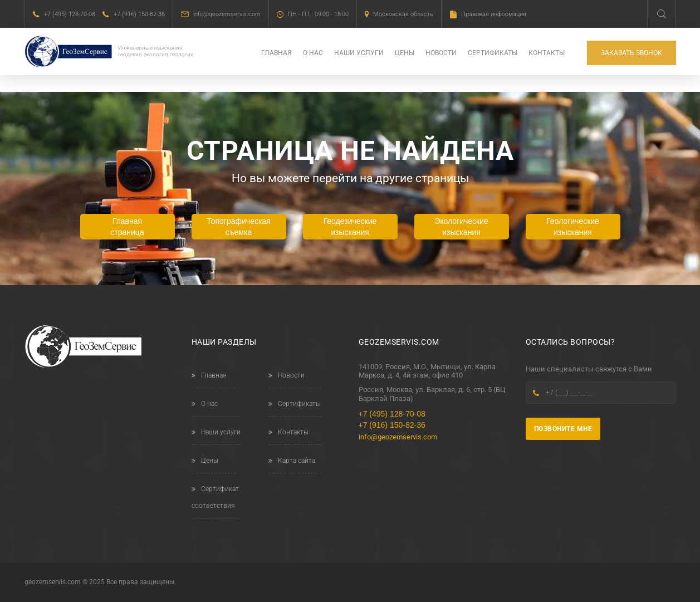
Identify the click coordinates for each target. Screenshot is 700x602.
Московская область (403, 14)
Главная (276, 53)
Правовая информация (494, 14)
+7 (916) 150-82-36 (139, 14)
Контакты (547, 53)
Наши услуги (359, 53)
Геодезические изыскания (350, 227)
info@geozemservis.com (227, 14)
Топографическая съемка (239, 227)
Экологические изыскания (461, 227)
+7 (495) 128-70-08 (70, 14)
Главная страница (127, 227)
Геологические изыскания (573, 227)
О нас (313, 53)
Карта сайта (292, 461)
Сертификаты (493, 53)
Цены (405, 53)
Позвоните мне (563, 429)
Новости (441, 53)
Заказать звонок (632, 53)
